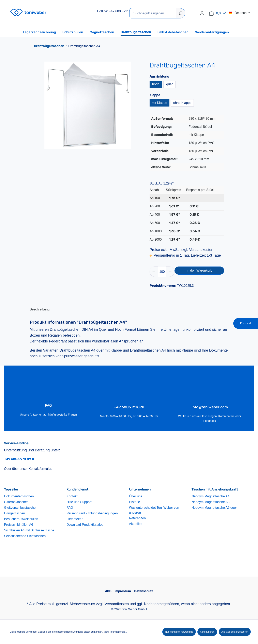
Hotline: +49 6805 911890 (116, 11)
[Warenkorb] (218, 13)
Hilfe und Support (79, 502)
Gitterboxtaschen (16, 502)
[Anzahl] (162, 272)
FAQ (70, 508)
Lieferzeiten (75, 519)
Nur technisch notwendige (179, 632)
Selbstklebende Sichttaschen (25, 536)
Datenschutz (144, 591)
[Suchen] (180, 13)
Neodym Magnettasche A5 (211, 502)
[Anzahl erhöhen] (170, 272)
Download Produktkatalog (85, 525)
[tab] (40, 310)
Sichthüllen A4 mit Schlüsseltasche (29, 530)
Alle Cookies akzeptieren (235, 632)
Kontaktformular (40, 469)
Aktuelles (136, 524)
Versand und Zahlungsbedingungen (92, 513)
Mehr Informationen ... (115, 632)
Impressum (123, 591)
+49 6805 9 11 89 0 (19, 459)
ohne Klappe (182, 103)
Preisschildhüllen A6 (19, 525)
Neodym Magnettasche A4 (211, 496)
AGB (108, 591)
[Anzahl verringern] (154, 272)
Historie (135, 502)
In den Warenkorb (199, 270)
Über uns (136, 496)
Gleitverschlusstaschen (21, 508)
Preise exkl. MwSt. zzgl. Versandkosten (181, 250)
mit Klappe (160, 103)
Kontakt (246, 323)
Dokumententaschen (19, 496)
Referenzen (138, 518)
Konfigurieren (207, 632)
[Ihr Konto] (202, 13)
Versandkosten (117, 604)
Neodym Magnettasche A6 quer (214, 508)
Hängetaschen (14, 513)
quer (169, 84)
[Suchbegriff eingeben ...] (153, 13)
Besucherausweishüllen (21, 519)
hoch (156, 84)
